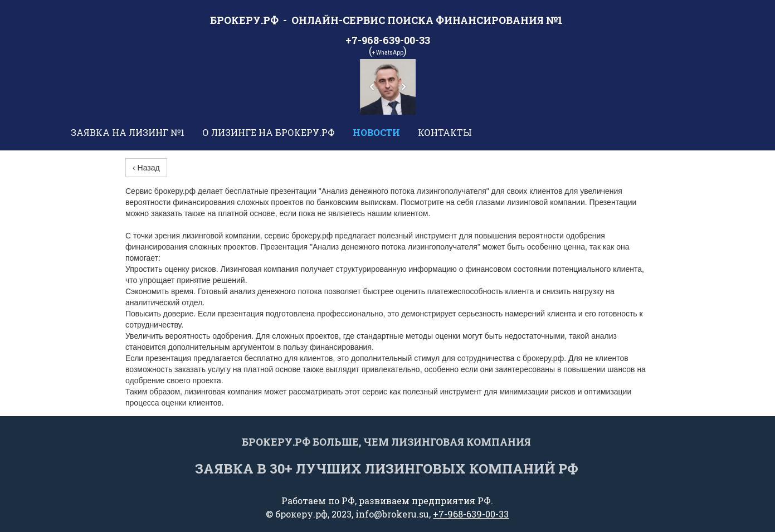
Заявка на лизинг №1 (128, 132)
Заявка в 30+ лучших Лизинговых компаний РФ (387, 468)
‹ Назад (146, 168)
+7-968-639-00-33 (471, 514)
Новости (376, 132)
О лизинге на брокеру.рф (269, 132)
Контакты (445, 132)
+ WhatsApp (388, 53)
